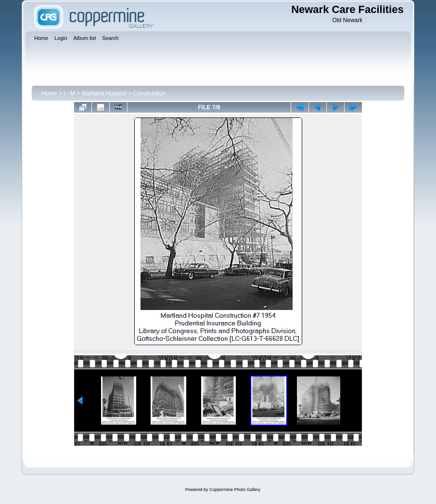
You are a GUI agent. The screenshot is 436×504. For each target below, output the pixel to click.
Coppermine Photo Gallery (235, 490)
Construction (149, 93)
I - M (69, 93)
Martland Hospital (104, 93)
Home (49, 93)
